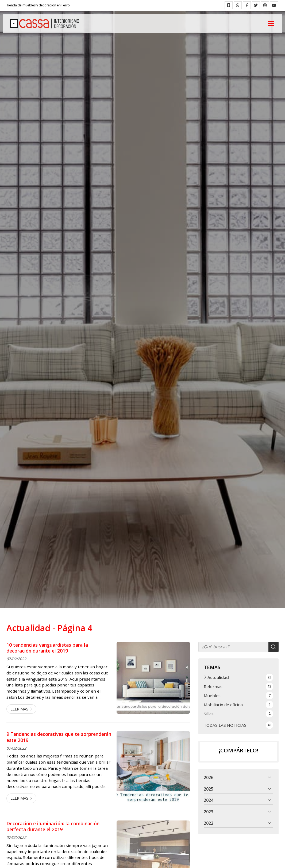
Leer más (19, 709)
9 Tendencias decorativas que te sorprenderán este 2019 (59, 737)
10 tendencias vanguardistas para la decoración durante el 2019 (47, 648)
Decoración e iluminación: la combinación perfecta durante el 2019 (53, 826)
